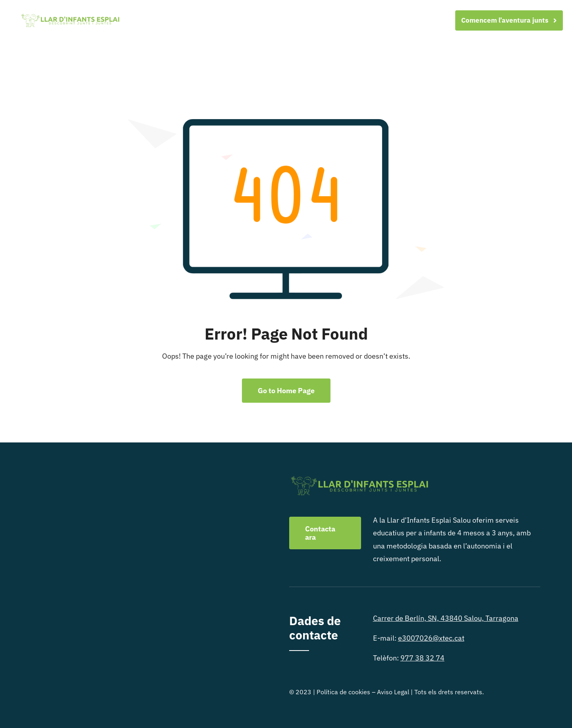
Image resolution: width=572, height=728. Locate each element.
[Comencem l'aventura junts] (509, 20)
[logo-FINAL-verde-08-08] (70, 16)
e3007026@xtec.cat (431, 638)
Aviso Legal (393, 692)
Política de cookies (343, 692)
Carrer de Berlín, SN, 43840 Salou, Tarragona (446, 618)
